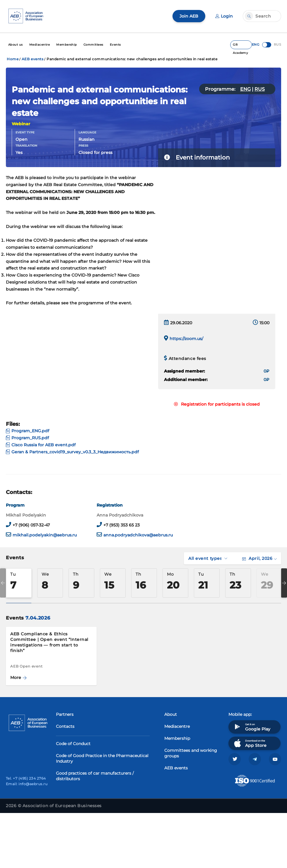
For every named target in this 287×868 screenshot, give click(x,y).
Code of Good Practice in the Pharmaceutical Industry (102, 758)
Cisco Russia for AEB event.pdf (41, 445)
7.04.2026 (38, 618)
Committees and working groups (191, 753)
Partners (65, 714)
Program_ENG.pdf (28, 431)
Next (284, 583)
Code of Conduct (73, 744)
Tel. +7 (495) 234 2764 (26, 778)
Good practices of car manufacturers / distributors (95, 776)
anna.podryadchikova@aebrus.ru (138, 535)
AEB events (33, 59)
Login (224, 16)
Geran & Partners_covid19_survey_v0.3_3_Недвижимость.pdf (72, 452)
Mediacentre (177, 726)
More (18, 677)
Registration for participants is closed (217, 404)
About (171, 714)
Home (13, 59)
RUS (260, 89)
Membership (177, 738)
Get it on (252, 727)
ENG (245, 89)
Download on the (250, 743)
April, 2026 (259, 558)
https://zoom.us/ (186, 339)
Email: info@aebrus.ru (27, 784)
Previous (3, 583)
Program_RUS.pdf (27, 438)
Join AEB (189, 16)
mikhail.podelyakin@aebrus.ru (45, 535)
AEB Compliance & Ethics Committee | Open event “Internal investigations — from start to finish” (49, 642)
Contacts (65, 726)
